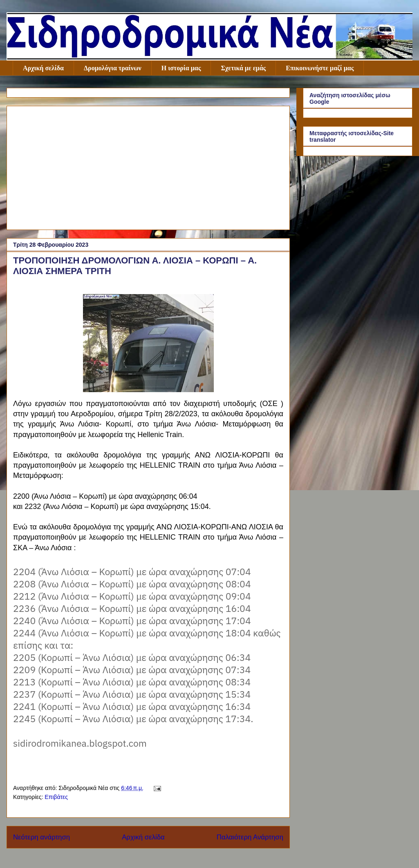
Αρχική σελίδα (43, 68)
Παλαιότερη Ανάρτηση (250, 837)
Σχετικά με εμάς (243, 68)
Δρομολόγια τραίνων (113, 68)
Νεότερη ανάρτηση (41, 837)
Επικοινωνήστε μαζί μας (320, 68)
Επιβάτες (56, 797)
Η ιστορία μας (181, 68)
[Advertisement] (148, 166)
